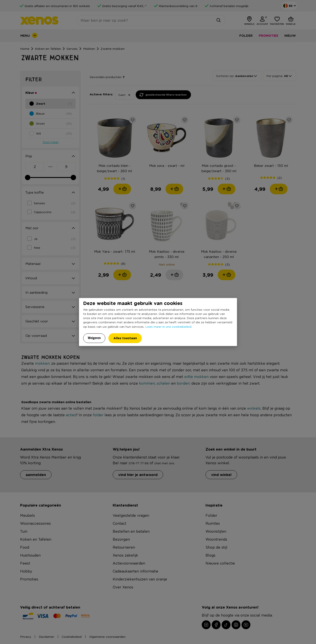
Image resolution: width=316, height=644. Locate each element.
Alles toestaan (125, 338)
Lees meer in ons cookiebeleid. (169, 326)
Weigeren (94, 338)
